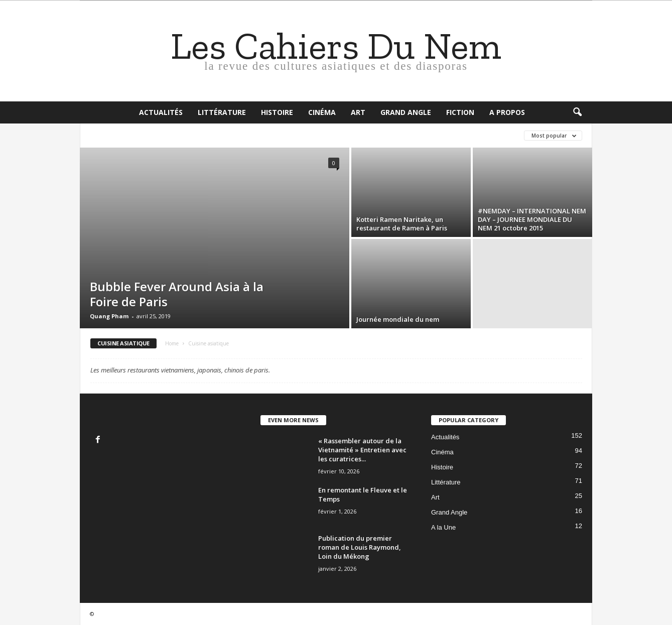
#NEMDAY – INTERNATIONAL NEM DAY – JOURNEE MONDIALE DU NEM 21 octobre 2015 (532, 219)
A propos (507, 112)
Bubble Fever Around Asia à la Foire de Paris (177, 294)
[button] (577, 112)
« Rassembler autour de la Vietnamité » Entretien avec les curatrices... (362, 450)
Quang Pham (109, 316)
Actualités (161, 112)
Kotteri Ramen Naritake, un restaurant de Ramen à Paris (402, 224)
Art (358, 112)
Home (172, 343)
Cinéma (322, 112)
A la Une (443, 527)
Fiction (460, 112)
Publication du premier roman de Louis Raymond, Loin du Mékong (360, 547)
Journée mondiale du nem (398, 319)
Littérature (222, 112)
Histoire (277, 112)
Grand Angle (406, 112)
